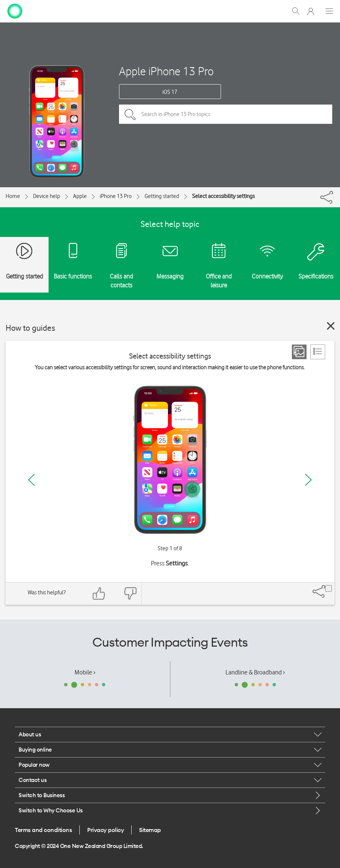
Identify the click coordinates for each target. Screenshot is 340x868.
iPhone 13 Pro (116, 196)
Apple (80, 196)
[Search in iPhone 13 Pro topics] (226, 114)
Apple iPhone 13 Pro (166, 71)
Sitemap (150, 830)
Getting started (162, 196)
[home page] (15, 10)
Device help (47, 196)
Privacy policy (105, 830)
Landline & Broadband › (255, 672)
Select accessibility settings (223, 196)
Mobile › (85, 672)
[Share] (334, 195)
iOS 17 (170, 92)
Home (13, 196)
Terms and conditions (43, 830)
